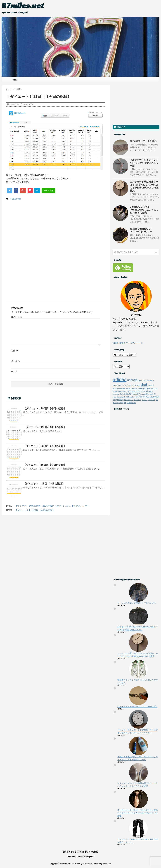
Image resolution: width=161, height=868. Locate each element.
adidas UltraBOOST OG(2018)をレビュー (141, 230)
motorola (116, 394)
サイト (14, 372)
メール (16, 361)
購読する (120, 127)
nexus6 (135, 394)
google (147, 388)
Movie (122, 394)
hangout (154, 388)
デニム (144, 400)
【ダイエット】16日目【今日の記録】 (45, 465)
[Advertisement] (55, 229)
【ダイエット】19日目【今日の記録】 (45, 408)
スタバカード (128, 400)
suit (127, 397)
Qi (155, 394)
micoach (149, 391)
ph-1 (152, 394)
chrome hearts (148, 380)
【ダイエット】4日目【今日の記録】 (44, 484)
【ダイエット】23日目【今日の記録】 (45, 446)
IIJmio (120, 391)
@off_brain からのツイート (128, 343)
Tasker (132, 397)
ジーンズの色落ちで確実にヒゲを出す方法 (137, 603)
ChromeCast (127, 385)
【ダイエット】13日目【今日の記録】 (45, 427)
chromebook (117, 385)
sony (114, 397)
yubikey (120, 400)
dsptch (115, 388)
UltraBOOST (154, 397)
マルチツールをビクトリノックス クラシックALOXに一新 (144, 163)
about (15, 80)
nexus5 (128, 394)
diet (19, 199)
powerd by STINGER (102, 863)
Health (14, 199)
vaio (114, 400)
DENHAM (136, 385)
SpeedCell (121, 397)
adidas (120, 379)
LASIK (143, 391)
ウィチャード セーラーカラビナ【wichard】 (137, 706)
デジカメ (137, 400)
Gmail (140, 388)
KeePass (131, 391)
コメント (17, 317)
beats (140, 380)
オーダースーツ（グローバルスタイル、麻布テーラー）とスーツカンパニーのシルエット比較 (138, 813)
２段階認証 (131, 403)
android (132, 380)
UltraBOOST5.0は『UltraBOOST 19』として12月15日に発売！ (144, 210)
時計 (122, 403)
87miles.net (23, 5)
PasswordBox (144, 394)
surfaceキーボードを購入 (143, 141)
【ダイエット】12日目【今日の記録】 (35, 510)
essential (122, 388)
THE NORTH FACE (142, 397)
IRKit (125, 391)
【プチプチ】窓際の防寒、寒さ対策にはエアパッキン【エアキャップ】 (52, 506)
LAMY (138, 391)
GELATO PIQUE (131, 389)
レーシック (152, 400)
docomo (151, 385)
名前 (14, 351)
